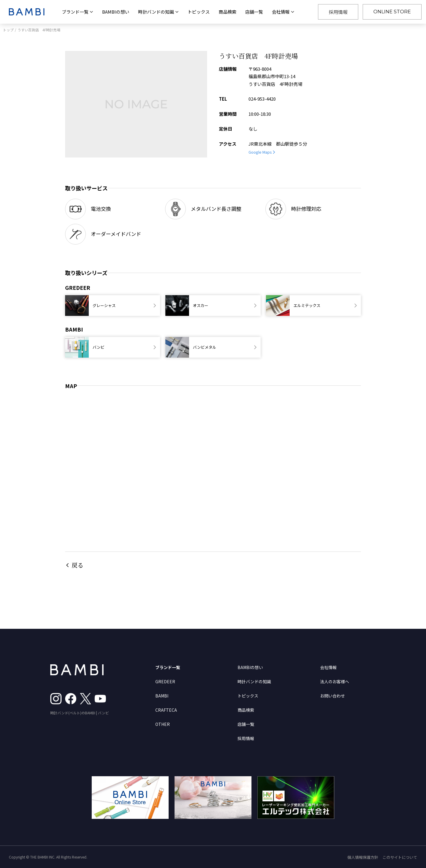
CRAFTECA (166, 710)
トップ (8, 30)
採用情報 (338, 12)
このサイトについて (400, 857)
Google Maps (260, 152)
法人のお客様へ (335, 681)
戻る (78, 565)
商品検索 (227, 12)
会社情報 (328, 667)
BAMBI (162, 696)
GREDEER (165, 681)
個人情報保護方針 (363, 857)
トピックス (199, 12)
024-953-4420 (262, 99)
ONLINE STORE (392, 12)
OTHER (163, 724)
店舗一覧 (254, 12)
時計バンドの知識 (254, 681)
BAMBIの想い (116, 12)
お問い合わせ (333, 696)
